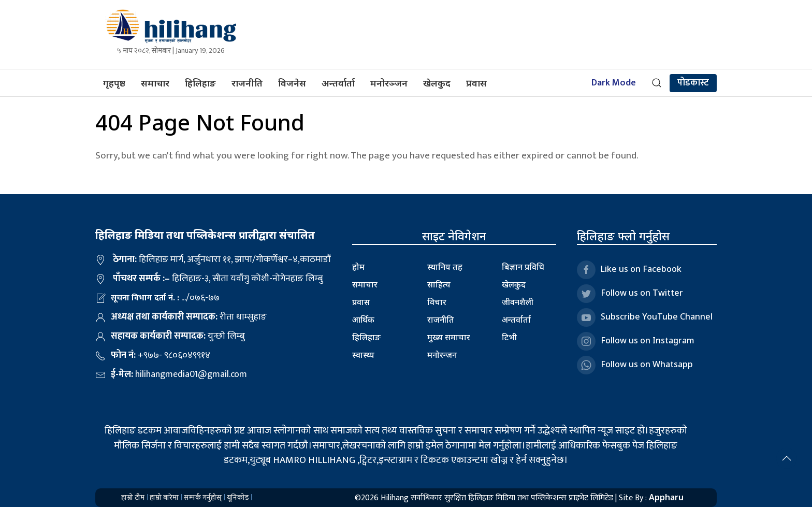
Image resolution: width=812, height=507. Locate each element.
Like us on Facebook (629, 270)
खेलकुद (437, 83)
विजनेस (292, 83)
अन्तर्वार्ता (338, 83)
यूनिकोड (238, 497)
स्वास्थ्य (363, 355)
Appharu (666, 497)
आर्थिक (363, 320)
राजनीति (247, 83)
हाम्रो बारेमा (164, 497)
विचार (437, 302)
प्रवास (476, 83)
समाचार (155, 83)
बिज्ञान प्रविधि (523, 267)
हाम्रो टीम (133, 497)
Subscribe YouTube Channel (645, 317)
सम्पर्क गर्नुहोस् (203, 497)
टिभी (509, 337)
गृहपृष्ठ (114, 83)
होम (358, 267)
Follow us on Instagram (636, 341)
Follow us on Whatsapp (635, 365)
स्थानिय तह (445, 267)
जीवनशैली (518, 302)
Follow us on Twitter (630, 294)
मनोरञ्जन (389, 83)
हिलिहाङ (200, 83)
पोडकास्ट (693, 83)
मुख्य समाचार (449, 337)
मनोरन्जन (442, 355)
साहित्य (439, 284)
